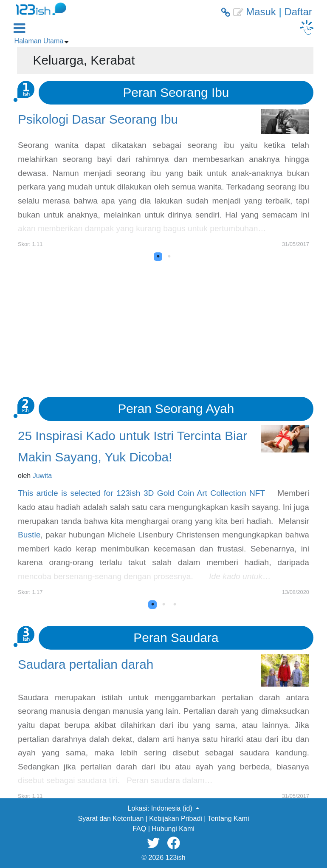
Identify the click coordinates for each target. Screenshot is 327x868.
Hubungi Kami (173, 829)
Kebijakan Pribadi (176, 819)
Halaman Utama (39, 41)
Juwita (42, 476)
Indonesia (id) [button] (173, 808)
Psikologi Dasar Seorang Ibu (98, 119)
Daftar (298, 12)
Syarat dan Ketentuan (111, 819)
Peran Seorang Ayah (176, 409)
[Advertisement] (163, 325)
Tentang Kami (228, 819)
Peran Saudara (176, 638)
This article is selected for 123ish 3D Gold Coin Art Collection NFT (141, 493)
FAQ (139, 829)
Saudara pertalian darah (86, 664)
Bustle (29, 535)
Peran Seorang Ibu (176, 92)
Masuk (261, 12)
